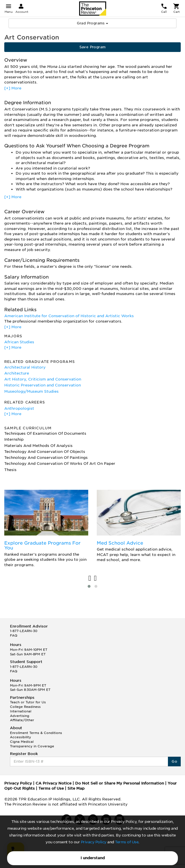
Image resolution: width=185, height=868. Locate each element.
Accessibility (20, 737)
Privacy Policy (94, 842)
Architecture (17, 373)
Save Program (93, 47)
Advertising (20, 716)
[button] (89, 586)
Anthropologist (19, 408)
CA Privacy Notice (54, 783)
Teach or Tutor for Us (28, 702)
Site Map (76, 788)
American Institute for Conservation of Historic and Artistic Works (69, 316)
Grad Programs (93, 23)
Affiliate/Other (22, 720)
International (21, 711)
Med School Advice (120, 543)
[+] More (13, 88)
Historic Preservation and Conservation (43, 385)
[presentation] (90, 579)
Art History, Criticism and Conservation (43, 379)
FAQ (14, 635)
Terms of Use (127, 842)
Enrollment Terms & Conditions (36, 733)
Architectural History (25, 367)
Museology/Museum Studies (31, 391)
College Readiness (25, 707)
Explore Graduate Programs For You (42, 546)
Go (174, 761)
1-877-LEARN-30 (24, 631)
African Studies (19, 342)
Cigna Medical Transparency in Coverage (32, 744)
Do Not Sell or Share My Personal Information (120, 783)
